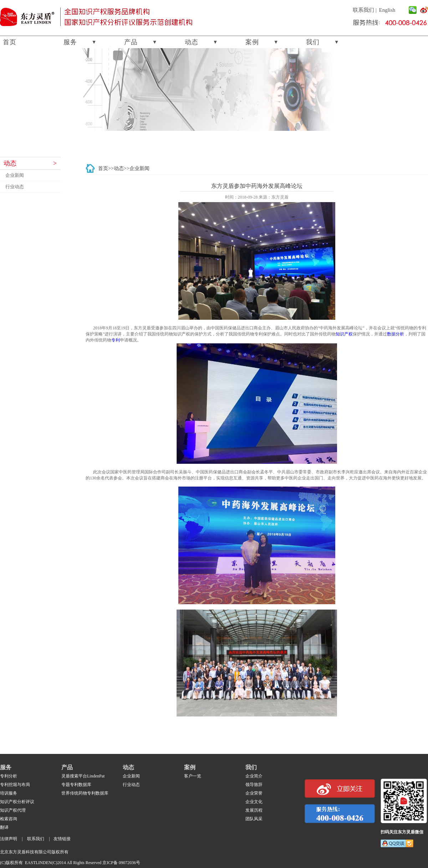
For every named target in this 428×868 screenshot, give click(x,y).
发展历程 (254, 810)
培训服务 (9, 793)
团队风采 (254, 819)
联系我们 (363, 10)
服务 (70, 42)
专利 (116, 340)
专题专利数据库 (76, 785)
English (387, 10)
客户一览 (193, 776)
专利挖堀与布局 (15, 785)
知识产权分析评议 (17, 802)
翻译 (4, 827)
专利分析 (9, 776)
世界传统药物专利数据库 (85, 793)
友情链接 (62, 839)
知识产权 (344, 334)
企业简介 (254, 776)
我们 (313, 42)
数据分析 (396, 334)
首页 (10, 42)
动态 (192, 42)
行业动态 (15, 187)
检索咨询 (9, 819)
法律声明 (9, 839)
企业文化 (254, 802)
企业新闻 (15, 175)
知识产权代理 (13, 810)
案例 (252, 42)
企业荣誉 (254, 793)
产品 (131, 42)
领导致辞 (254, 785)
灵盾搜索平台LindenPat (83, 776)
